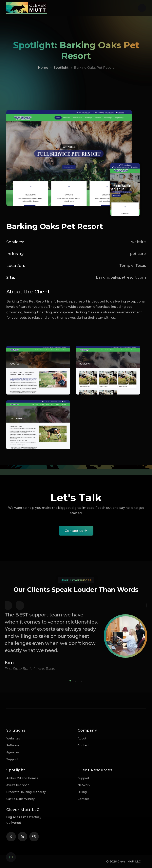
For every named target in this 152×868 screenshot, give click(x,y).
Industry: (15, 254)
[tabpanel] (76, 636)
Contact (83, 745)
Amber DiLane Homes (22, 778)
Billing (82, 792)
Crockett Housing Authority (26, 792)
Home (43, 68)
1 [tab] (69, 681)
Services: (15, 242)
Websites (13, 738)
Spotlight (61, 68)
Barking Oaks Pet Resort (55, 226)
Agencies (13, 752)
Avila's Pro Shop (18, 785)
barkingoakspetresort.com (121, 277)
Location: (16, 266)
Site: (11, 277)
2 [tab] (75, 681)
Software (13, 745)
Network (84, 785)
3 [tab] (81, 681)
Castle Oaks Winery (20, 799)
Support (12, 759)
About (82, 738)
